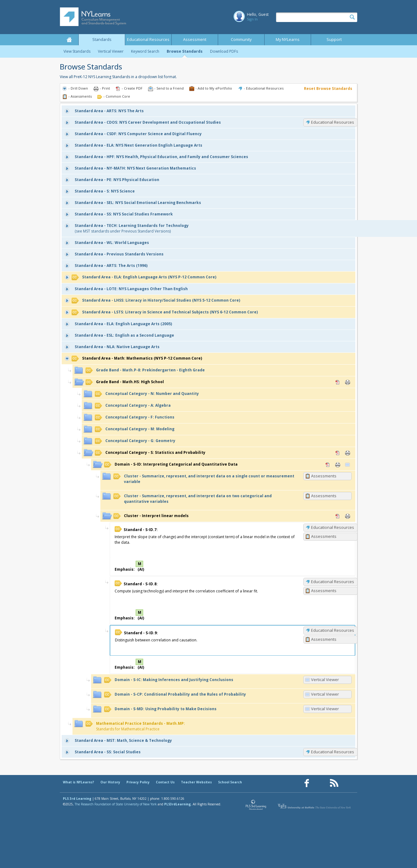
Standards (102, 40)
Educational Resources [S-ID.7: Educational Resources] (333, 527)
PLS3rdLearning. (178, 804)
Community (241, 40)
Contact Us (165, 782)
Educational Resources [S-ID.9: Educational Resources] (333, 630)
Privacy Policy (138, 782)
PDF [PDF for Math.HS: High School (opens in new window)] (338, 382)
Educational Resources (148, 40)
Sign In (252, 19)
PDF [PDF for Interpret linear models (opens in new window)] (338, 516)
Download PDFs (224, 51)
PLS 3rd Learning (77, 799)
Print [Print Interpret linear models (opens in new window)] (348, 516)
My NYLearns (288, 40)
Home (69, 40)
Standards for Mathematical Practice (135, 726)
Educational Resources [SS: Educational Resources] (333, 752)
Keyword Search (145, 51)
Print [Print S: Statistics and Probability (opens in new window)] (348, 453)
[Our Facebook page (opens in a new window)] (307, 783)
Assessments (324, 476)
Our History (110, 782)
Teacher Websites (196, 782)
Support (334, 40)
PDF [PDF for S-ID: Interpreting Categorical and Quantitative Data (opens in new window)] (328, 465)
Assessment (195, 40)
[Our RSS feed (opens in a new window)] (334, 783)
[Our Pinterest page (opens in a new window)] (320, 783)
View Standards (77, 51)
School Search (230, 782)
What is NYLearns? (79, 782)
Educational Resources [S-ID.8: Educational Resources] (333, 582)
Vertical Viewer (111, 51)
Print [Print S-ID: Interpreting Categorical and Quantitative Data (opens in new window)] (338, 465)
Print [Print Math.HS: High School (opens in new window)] (348, 382)
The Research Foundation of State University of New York (116, 804)
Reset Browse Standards (328, 89)
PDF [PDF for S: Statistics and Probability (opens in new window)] (338, 453)
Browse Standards (185, 51)
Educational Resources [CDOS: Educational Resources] (333, 122)
